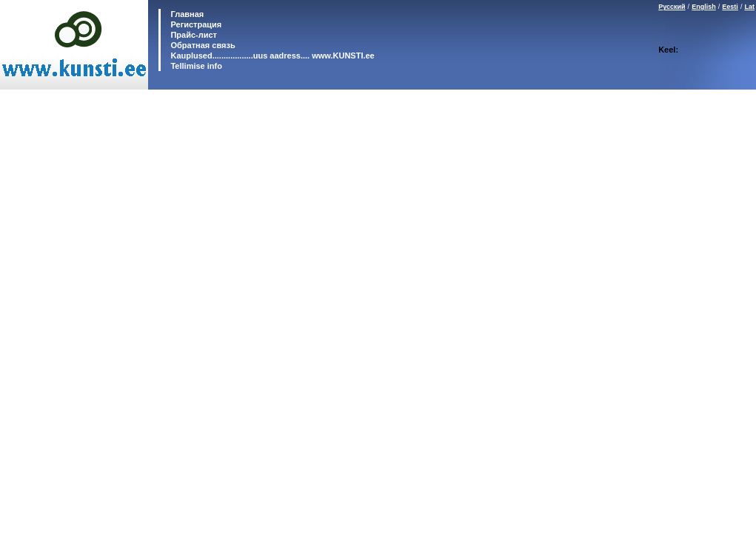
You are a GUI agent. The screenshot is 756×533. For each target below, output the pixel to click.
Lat (750, 7)
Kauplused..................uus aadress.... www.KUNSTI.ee (271, 56)
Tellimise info (196, 66)
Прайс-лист (193, 35)
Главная (186, 14)
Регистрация (196, 24)
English (704, 7)
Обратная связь (201, 45)
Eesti (730, 7)
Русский (672, 7)
